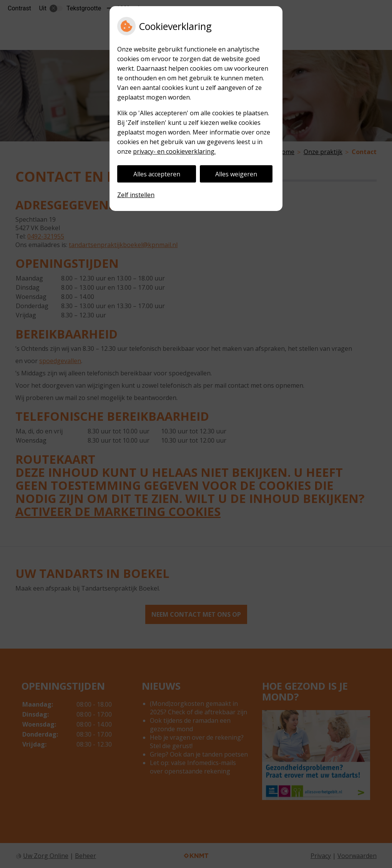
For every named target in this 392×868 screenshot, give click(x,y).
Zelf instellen (136, 195)
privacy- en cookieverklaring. (174, 151)
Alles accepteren (157, 174)
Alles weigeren (236, 174)
